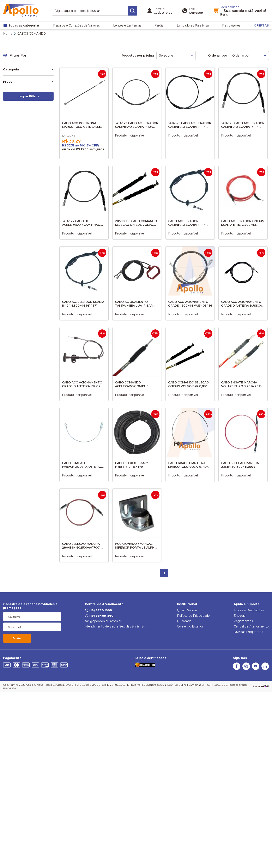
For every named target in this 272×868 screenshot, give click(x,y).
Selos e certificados (150, 658)
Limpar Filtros (28, 96)
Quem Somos (187, 610)
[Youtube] (256, 669)
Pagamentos (243, 621)
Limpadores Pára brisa (193, 25)
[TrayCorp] (265, 686)
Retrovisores (231, 25)
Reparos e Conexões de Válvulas (76, 25)
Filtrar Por (15, 55)
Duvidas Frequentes (248, 632)
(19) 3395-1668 (98, 610)
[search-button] (132, 11)
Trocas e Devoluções (249, 610)
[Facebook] (237, 669)
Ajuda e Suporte (247, 604)
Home (8, 34)
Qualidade (184, 621)
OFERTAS (261, 25)
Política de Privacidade (193, 616)
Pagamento (12, 658)
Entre (158, 9)
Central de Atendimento (104, 604)
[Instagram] (246, 669)
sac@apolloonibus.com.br (103, 621)
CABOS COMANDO (32, 34)
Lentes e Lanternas (127, 25)
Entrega (240, 616)
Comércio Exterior (190, 626)
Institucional (187, 604)
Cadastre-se (163, 13)
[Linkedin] (265, 669)
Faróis (159, 25)
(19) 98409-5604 (100, 616)
